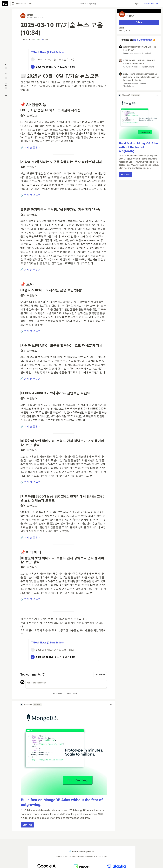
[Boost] (6, 95)
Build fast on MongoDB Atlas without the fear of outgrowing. (139, 147)
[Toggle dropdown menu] (111, 705)
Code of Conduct (57, 693)
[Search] (13, 4)
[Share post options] (6, 104)
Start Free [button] (27, 825)
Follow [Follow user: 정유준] (139, 22)
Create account (151, 4)
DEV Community (143, 40)
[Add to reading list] (6, 86)
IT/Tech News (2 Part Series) (47, 52)
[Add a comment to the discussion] (66, 684)
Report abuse (72, 693)
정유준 (30, 15)
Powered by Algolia (88, 4)
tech (24, 40)
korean (45, 40)
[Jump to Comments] (6, 76)
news (32, 40)
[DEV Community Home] (5, 4)
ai (38, 40)
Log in (136, 4)
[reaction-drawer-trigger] (6, 65)
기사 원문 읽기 (32, 147)
